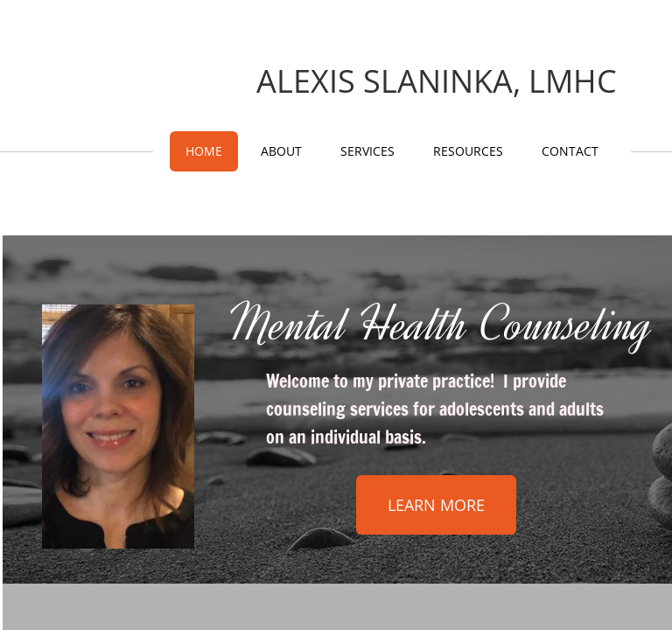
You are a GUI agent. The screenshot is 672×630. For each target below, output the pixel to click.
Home (204, 151)
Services (367, 151)
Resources (468, 151)
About (281, 151)
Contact (570, 151)
